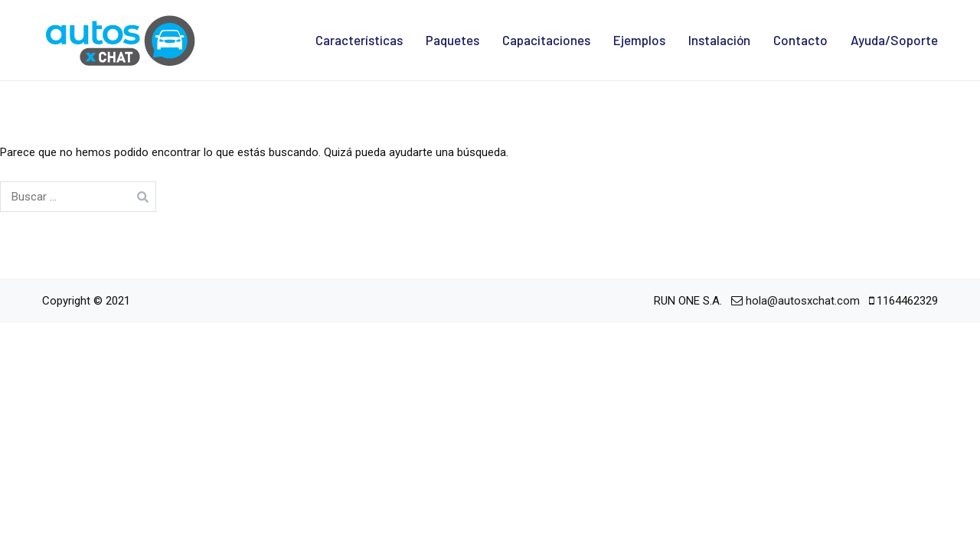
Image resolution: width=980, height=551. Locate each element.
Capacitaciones (546, 40)
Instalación (719, 40)
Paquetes (452, 40)
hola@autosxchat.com (803, 301)
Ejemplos (639, 40)
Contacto (800, 40)
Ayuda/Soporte (894, 40)
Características (359, 40)
